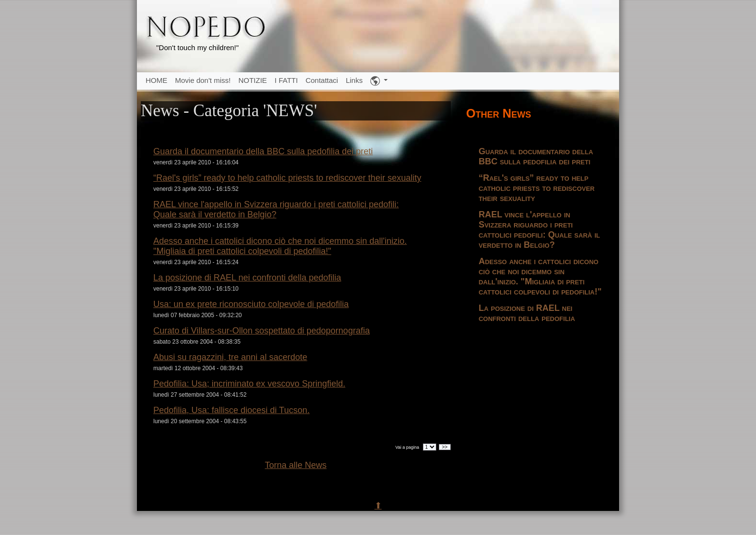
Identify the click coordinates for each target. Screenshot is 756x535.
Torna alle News (296, 465)
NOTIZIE (252, 80)
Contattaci (322, 80)
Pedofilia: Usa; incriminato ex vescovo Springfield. (249, 384)
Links (354, 80)
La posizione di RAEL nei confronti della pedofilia (247, 278)
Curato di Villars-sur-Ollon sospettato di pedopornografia (262, 331)
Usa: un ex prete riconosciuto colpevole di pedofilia (251, 304)
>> (445, 447)
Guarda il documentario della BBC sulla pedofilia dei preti (263, 151)
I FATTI (286, 80)
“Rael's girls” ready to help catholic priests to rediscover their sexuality (287, 178)
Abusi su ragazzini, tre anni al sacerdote (230, 357)
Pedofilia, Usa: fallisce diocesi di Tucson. (231, 410)
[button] (379, 81)
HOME (156, 80)
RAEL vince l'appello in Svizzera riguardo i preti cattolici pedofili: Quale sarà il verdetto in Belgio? (276, 209)
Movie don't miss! (203, 80)
